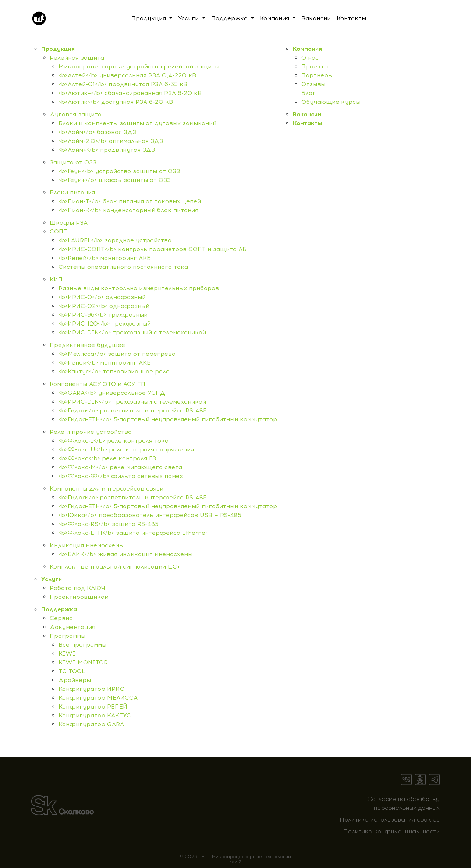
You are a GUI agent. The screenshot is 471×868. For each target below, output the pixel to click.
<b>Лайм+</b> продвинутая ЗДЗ (107, 150)
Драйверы (75, 680)
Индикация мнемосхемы (87, 545)
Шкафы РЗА (69, 223)
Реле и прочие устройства (91, 432)
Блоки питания (72, 192)
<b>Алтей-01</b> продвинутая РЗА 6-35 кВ (123, 84)
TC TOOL (72, 671)
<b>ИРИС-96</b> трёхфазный (103, 315)
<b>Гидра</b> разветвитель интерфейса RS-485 (133, 410)
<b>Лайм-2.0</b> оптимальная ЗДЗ (111, 141)
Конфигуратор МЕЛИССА (98, 698)
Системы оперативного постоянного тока (123, 267)
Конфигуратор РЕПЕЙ (93, 707)
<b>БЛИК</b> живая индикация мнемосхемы (125, 554)
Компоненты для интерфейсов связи (107, 489)
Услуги (51, 579)
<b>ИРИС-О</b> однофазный (102, 297)
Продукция (58, 49)
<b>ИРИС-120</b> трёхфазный (105, 324)
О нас (310, 58)
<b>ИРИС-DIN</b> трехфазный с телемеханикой (132, 332)
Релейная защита (77, 58)
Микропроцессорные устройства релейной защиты (139, 66)
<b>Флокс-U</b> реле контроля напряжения (126, 449)
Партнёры (317, 75)
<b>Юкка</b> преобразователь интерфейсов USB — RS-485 (150, 515)
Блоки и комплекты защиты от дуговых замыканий (137, 123)
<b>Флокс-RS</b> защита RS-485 (109, 524)
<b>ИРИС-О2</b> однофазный (104, 306)
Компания (307, 49)
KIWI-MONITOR (83, 662)
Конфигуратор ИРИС (91, 689)
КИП (56, 279)
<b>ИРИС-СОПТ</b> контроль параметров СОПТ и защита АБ (153, 249)
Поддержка (59, 609)
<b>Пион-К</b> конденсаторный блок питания (128, 210)
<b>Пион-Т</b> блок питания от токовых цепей (130, 201)
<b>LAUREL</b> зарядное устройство (115, 240)
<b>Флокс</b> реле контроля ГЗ (107, 458)
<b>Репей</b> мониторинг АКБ (105, 258)
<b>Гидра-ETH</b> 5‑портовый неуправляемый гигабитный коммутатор (168, 419)
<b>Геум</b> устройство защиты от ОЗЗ (119, 171)
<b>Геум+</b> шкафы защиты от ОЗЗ (115, 180)
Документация (72, 627)
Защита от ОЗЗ (73, 162)
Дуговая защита (76, 114)
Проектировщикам (79, 597)
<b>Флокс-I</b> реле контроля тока (114, 441)
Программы (68, 636)
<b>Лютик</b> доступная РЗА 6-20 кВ (116, 102)
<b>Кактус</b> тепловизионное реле (114, 371)
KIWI (67, 653)
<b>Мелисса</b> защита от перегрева (117, 354)
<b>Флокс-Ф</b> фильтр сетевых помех (121, 476)
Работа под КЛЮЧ (77, 588)
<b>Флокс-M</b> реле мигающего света (120, 467)
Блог (309, 93)
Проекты (315, 66)
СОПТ (58, 231)
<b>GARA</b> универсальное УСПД (112, 393)
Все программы (82, 645)
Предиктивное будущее (87, 345)
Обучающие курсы (331, 102)
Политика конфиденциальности (392, 831)
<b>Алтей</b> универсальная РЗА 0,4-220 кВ (127, 75)
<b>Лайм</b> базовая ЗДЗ (97, 132)
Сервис (61, 618)
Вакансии (307, 114)
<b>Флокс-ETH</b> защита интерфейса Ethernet (133, 533)
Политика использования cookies (390, 820)
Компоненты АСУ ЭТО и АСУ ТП (98, 384)
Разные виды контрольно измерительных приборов (139, 288)
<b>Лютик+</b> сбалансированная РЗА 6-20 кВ (130, 93)
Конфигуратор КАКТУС (95, 715)
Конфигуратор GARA (91, 724)
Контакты (307, 123)
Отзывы (313, 84)
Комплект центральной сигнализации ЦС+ (115, 567)
